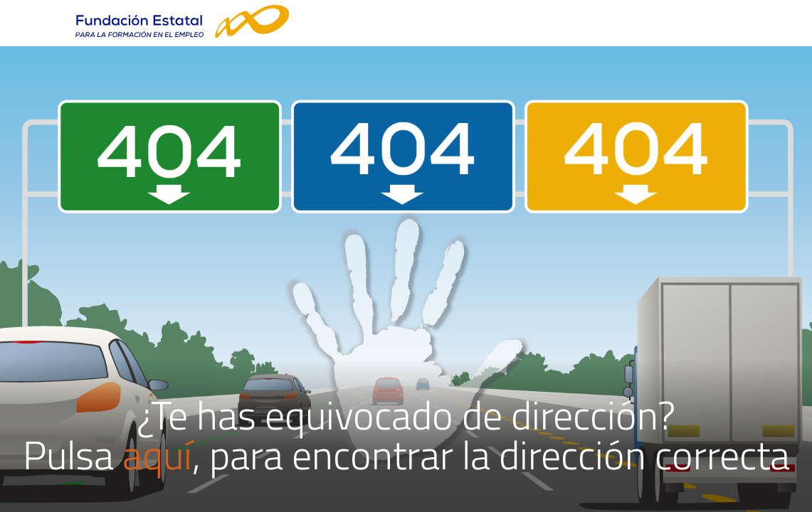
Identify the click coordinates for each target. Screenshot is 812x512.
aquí (157, 455)
